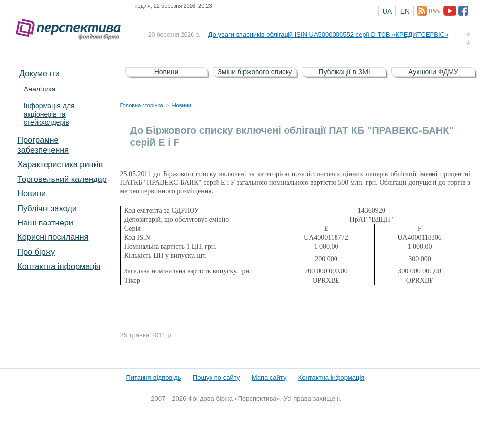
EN (405, 11)
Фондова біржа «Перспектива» (71, 29)
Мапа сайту (269, 378)
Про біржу (36, 252)
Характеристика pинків (60, 164)
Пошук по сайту (216, 378)
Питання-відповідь (153, 378)
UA (387, 11)
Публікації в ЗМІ (344, 72)
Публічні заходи (47, 208)
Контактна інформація (59, 266)
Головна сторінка (142, 105)
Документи (40, 73)
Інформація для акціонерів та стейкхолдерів (49, 114)
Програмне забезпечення (43, 145)
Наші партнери (45, 223)
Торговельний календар (62, 179)
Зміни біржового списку (255, 72)
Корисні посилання (53, 237)
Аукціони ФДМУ (433, 72)
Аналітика (40, 89)
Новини (31, 193)
